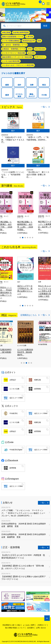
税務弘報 (38, 380)
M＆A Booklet (40, 49)
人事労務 (30, 37)
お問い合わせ (41, 628)
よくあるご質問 (29, 625)
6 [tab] (30, 21)
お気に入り (43, 4)
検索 (45, 26)
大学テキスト (40, 57)
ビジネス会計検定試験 (11, 61)
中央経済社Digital (16, 450)
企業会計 (13, 380)
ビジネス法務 (14, 389)
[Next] (47, 15)
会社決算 (31, 53)
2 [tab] (20, 21)
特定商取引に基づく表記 (12, 625)
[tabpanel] (26, 15)
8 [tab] (35, 21)
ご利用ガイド (42, 625)
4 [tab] (25, 21)
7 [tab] (33, 21)
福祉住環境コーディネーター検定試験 (17, 57)
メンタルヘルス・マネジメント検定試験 (18, 65)
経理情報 (38, 389)
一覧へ (44, 107)
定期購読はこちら (29, 315)
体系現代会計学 (29, 41)
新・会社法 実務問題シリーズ (14, 45)
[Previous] (4, 15)
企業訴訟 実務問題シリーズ (14, 49)
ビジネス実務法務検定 (11, 41)
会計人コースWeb (16, 398)
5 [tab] (28, 21)
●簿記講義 (6, 33)
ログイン (33, 4)
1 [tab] (18, 21)
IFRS (30, 49)
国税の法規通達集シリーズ (13, 37)
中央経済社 (14, 413)
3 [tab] (23, 21)
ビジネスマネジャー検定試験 (14, 53)
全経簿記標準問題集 (21, 33)
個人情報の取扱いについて (15, 628)
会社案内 (30, 628)
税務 (39, 41)
